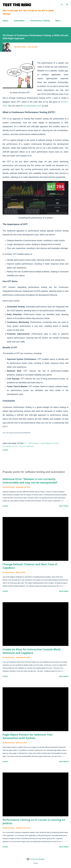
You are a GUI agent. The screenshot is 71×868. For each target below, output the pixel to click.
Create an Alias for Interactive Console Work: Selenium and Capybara (32, 651)
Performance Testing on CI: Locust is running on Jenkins (34, 821)
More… (59, 21)
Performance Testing (40, 21)
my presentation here (32, 106)
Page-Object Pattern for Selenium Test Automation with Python (28, 736)
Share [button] (5, 450)
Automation (19, 21)
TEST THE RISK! (17, 5)
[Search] (62, 4)
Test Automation (26, 446)
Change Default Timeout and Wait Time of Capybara (30, 566)
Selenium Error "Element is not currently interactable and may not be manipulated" (30, 481)
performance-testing (50, 443)
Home (5, 21)
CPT (26, 443)
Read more (64, 506)
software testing (10, 446)
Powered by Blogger (36, 859)
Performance (34, 443)
